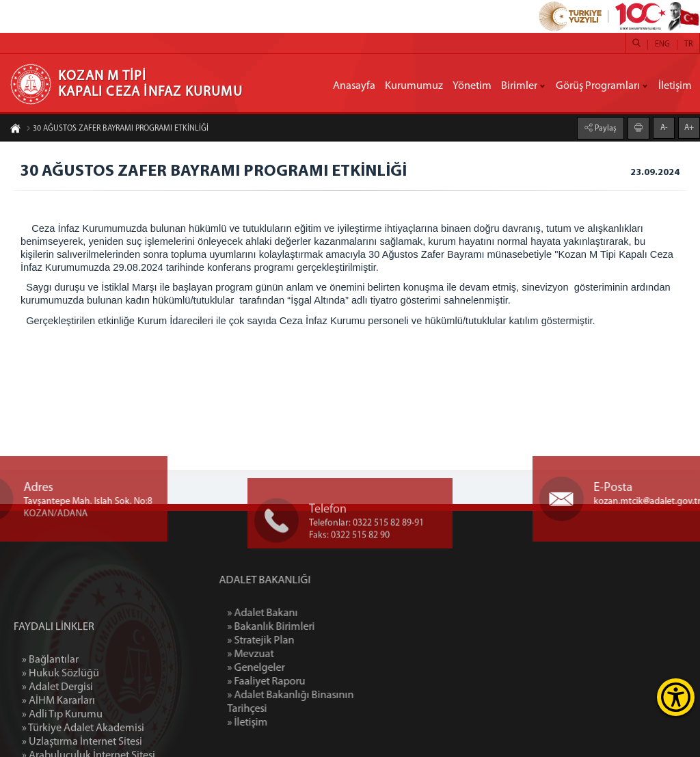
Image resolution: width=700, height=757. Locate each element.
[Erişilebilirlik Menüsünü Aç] (676, 697)
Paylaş (605, 128)
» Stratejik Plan (300, 641)
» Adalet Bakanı (302, 613)
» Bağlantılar (50, 709)
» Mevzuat (290, 654)
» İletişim (287, 723)
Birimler (519, 86)
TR (688, 44)
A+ (689, 127)
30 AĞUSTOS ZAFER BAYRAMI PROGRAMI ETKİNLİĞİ (117, 129)
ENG (662, 44)
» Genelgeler (295, 668)
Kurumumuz (414, 86)
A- (664, 127)
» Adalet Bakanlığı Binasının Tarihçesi (330, 702)
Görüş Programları (598, 86)
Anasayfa (354, 86)
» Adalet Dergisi (57, 736)
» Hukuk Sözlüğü (60, 723)
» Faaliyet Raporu (306, 682)
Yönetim (472, 86)
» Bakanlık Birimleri (310, 627)
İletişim (675, 86)
